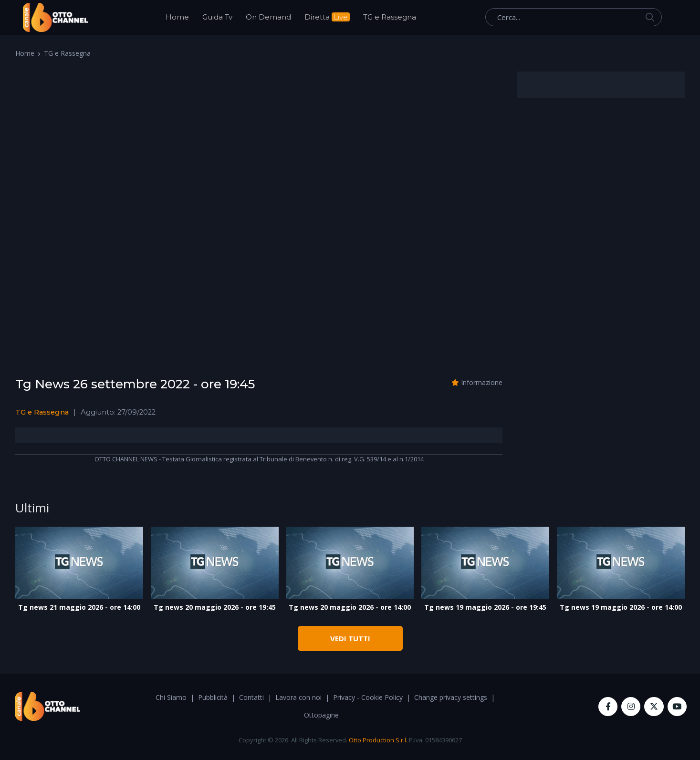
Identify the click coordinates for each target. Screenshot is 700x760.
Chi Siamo (171, 697)
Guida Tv (217, 17)
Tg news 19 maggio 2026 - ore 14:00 (621, 607)
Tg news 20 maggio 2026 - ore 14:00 (350, 607)
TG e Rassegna (390, 17)
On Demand (268, 17)
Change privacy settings (451, 697)
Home (177, 17)
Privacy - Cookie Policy (368, 697)
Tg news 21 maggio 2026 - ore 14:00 (79, 607)
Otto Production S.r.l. (378, 740)
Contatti (251, 697)
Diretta (327, 17)
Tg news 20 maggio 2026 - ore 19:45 (215, 607)
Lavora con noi (298, 697)
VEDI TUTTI (350, 638)
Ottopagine (321, 715)
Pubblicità (213, 697)
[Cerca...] (574, 17)
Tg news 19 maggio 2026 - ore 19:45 (485, 607)
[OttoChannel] (55, 17)
